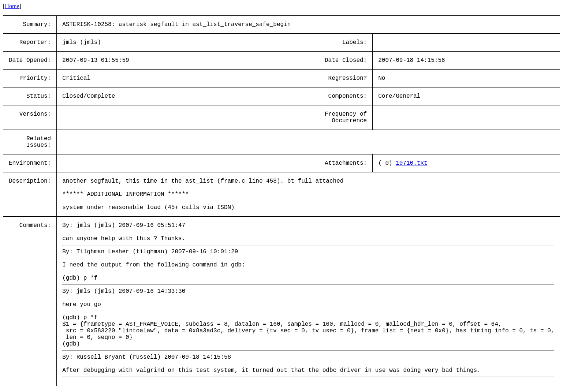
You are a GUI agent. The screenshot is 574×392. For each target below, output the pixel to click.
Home (12, 6)
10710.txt (411, 163)
